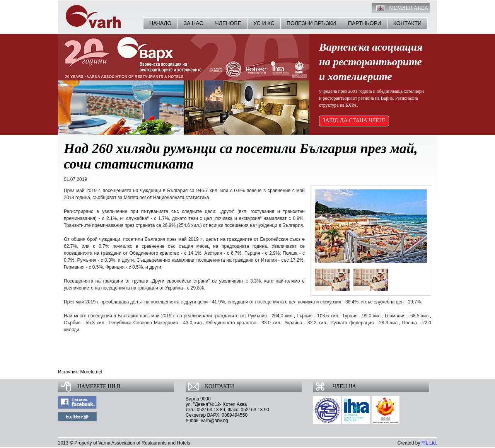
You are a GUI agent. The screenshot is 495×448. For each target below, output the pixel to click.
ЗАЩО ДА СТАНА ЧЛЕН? (354, 120)
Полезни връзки (311, 23)
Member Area (409, 8)
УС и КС (264, 23)
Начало (160, 23)
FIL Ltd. (429, 443)
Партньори (365, 23)
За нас (193, 23)
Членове (228, 23)
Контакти (407, 23)
